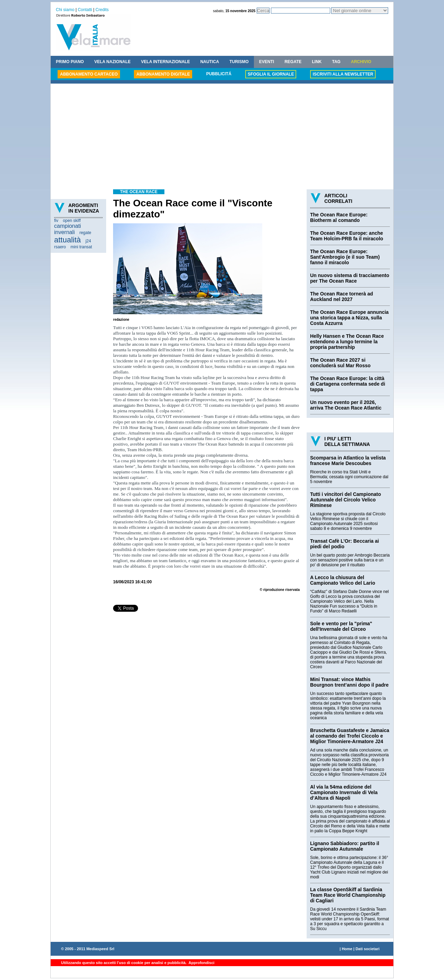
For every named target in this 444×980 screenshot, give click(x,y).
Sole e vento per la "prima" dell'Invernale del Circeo (341, 626)
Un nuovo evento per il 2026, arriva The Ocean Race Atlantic (346, 405)
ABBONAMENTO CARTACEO (89, 74)
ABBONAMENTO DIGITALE (163, 74)
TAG (336, 62)
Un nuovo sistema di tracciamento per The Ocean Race (350, 278)
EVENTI (267, 62)
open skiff (72, 221)
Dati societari (368, 949)
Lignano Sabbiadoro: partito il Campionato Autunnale (345, 846)
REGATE (293, 62)
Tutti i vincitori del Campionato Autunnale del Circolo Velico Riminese (345, 500)
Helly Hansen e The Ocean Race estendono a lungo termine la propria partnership (347, 342)
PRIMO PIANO (70, 62)
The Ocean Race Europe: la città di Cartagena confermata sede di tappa (348, 384)
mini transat (81, 247)
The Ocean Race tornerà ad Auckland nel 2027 (341, 296)
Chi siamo (65, 10)
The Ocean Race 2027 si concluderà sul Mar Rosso (340, 363)
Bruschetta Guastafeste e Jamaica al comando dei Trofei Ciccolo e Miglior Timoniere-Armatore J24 (350, 736)
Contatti (85, 10)
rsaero (60, 247)
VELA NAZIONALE (113, 62)
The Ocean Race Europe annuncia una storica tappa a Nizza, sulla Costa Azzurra (349, 318)
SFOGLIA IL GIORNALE (271, 74)
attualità (67, 240)
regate (85, 233)
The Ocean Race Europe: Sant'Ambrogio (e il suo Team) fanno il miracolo (345, 257)
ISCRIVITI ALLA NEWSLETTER (343, 74)
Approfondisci (201, 963)
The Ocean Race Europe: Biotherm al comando (339, 217)
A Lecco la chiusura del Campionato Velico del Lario (343, 580)
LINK (317, 62)
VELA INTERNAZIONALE (166, 62)
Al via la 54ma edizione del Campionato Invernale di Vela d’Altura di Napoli (344, 792)
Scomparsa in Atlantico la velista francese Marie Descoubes (348, 461)
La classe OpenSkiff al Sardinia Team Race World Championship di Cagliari (348, 895)
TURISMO (239, 62)
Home (347, 949)
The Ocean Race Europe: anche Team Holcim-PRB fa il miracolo (347, 236)
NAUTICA (210, 62)
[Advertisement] (222, 137)
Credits (102, 10)
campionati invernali (67, 229)
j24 (88, 241)
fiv (56, 221)
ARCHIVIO (361, 62)
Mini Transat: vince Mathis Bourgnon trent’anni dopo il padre (349, 682)
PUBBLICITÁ (219, 74)
